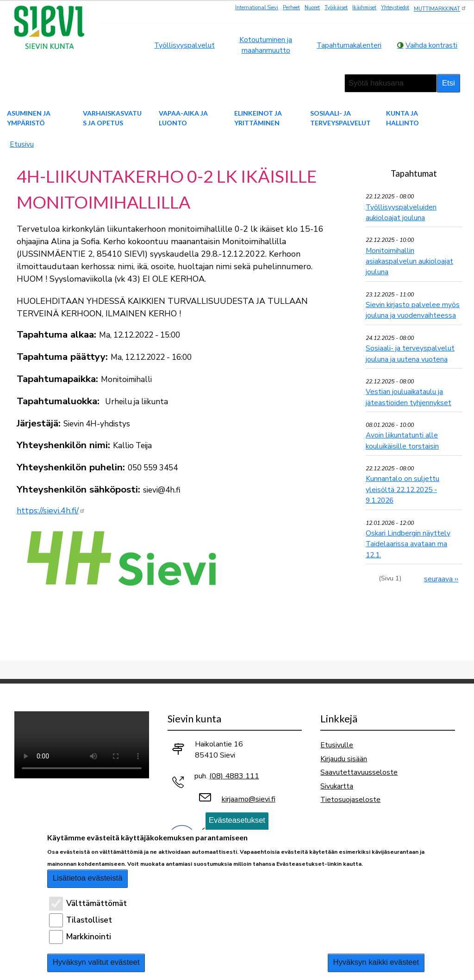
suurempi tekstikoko (301, 83)
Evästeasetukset (237, 820)
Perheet (291, 8)
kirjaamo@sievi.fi (249, 799)
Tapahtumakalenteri (349, 45)
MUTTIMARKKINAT (440, 8)
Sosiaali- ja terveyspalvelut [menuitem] (340, 118)
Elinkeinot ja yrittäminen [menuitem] (258, 118)
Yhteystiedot (395, 8)
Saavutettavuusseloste (359, 772)
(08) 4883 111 (234, 776)
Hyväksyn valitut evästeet (96, 962)
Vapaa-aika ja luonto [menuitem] (183, 118)
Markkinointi (89, 937)
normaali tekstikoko (314, 83)
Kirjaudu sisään (344, 759)
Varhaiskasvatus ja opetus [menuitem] (112, 118)
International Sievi (257, 8)
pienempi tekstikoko (327, 83)
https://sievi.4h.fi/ (51, 511)
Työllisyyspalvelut (184, 45)
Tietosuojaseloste (350, 799)
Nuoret (312, 8)
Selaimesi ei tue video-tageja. (82, 745)
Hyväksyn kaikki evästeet (376, 962)
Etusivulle (337, 745)
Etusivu (22, 144)
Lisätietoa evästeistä (88, 878)
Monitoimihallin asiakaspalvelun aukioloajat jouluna (409, 261)
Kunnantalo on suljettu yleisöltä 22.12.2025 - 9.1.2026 (402, 489)
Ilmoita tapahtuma (414, 609)
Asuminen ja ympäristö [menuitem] (29, 118)
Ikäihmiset (364, 8)
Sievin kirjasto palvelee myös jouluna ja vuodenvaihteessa (413, 310)
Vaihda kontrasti (431, 45)
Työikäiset (336, 8)
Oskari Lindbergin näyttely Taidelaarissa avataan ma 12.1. (408, 544)
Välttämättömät (97, 903)
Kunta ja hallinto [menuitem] (402, 118)
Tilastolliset (89, 920)
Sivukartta (337, 786)
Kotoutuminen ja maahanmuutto (266, 45)
